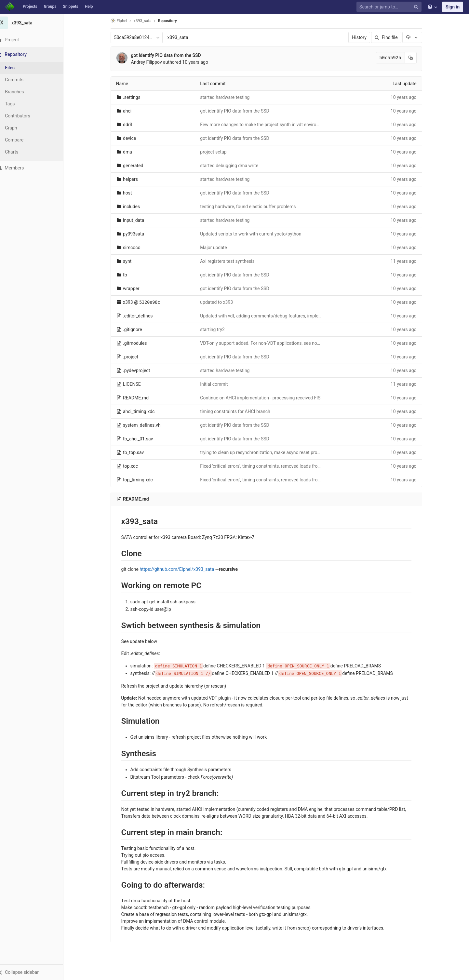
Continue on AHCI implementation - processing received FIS (264, 398)
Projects (30, 7)
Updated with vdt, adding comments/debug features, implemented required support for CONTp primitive (309, 316)
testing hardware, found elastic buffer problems (252, 207)
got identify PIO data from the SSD (170, 55)
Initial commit (218, 384)
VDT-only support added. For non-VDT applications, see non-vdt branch (275, 343)
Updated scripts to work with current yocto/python (255, 234)
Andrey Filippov (150, 62)
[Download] (416, 37)
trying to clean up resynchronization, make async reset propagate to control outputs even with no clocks (309, 452)
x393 (132, 302)
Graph (19, 128)
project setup (217, 152)
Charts (20, 152)
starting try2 (217, 329)
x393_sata (182, 37)
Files (18, 68)
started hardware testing (229, 97)
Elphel (123, 21)
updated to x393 (221, 302)
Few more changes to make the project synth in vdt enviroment (268, 125)
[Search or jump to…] (390, 7)
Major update (218, 248)
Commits (22, 80)
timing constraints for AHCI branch (239, 411)
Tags (18, 104)
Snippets (70, 7)
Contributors (26, 116)
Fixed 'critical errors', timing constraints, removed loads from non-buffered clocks (286, 466)
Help (89, 7)
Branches (22, 92)
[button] (36, 972)
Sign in (453, 7)
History (363, 37)
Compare (22, 140)
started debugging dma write (233, 166)
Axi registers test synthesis (231, 261)
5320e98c (154, 302)
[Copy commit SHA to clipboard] (415, 58)
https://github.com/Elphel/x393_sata (181, 569)
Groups (50, 7)
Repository (171, 21)
